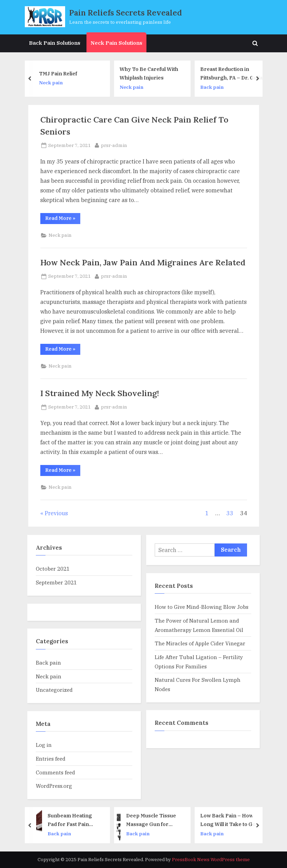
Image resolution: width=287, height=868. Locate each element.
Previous (56, 513)
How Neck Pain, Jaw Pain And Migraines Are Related (143, 262)
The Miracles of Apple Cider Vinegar (200, 643)
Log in (44, 745)
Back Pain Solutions (55, 43)
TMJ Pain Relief (61, 73)
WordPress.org (54, 786)
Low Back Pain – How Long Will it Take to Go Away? (231, 820)
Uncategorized (54, 690)
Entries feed (51, 759)
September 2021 (56, 582)
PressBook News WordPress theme (211, 860)
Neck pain (54, 83)
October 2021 (53, 569)
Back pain (215, 87)
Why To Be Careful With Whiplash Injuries (152, 73)
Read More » (63, 219)
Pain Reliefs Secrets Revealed (126, 13)
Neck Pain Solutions (116, 43)
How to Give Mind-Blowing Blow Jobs (202, 607)
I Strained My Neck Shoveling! (100, 393)
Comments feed (55, 772)
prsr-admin (114, 145)
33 (230, 513)
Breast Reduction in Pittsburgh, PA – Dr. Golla (234, 73)
